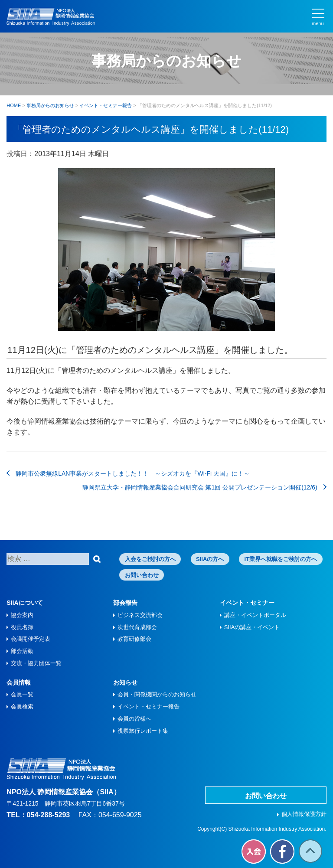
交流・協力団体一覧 (36, 663)
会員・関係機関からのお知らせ (157, 694)
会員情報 (19, 682)
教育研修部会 (134, 639)
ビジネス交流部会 (140, 615)
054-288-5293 (49, 815)
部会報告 (125, 603)
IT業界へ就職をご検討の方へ (281, 559)
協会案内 (22, 615)
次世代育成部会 (137, 627)
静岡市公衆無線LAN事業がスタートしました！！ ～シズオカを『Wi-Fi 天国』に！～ (128, 473)
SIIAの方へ (210, 559)
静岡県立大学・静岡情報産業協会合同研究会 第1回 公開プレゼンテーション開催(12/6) (204, 487)
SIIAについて (24, 603)
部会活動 (22, 651)
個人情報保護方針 (304, 814)
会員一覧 (22, 694)
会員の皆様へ (134, 719)
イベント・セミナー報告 (149, 706)
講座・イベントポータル (255, 615)
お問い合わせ (142, 575)
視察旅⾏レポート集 (143, 731)
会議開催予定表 (31, 639)
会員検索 (22, 706)
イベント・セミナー (247, 603)
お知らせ (125, 682)
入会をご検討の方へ (150, 559)
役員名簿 (22, 627)
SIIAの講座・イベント (252, 627)
